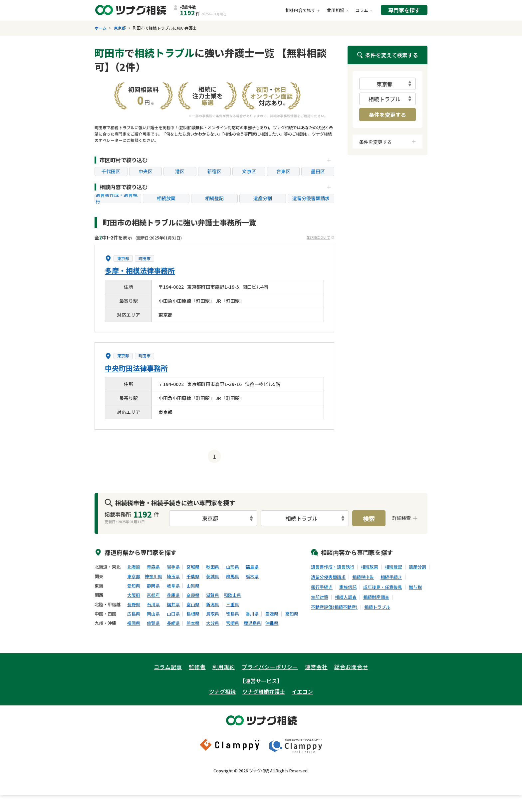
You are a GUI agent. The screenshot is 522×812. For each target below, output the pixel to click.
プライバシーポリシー (270, 667)
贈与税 (415, 587)
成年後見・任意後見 (383, 587)
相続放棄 (166, 198)
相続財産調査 (376, 597)
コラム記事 (168, 667)
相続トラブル (377, 607)
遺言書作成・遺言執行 (117, 199)
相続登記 (214, 198)
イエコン (302, 691)
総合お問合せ (351, 667)
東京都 (120, 28)
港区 (180, 171)
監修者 (197, 667)
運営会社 (316, 667)
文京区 (249, 171)
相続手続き (391, 577)
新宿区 (214, 171)
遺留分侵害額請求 (311, 198)
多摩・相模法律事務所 (140, 270)
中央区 (145, 171)
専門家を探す (404, 10)
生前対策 (320, 597)
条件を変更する (388, 115)
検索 (369, 518)
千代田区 (111, 171)
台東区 (283, 171)
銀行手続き (322, 587)
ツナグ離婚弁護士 (264, 691)
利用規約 (224, 667)
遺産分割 (263, 198)
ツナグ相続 (222, 691)
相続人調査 (346, 597)
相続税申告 (363, 577)
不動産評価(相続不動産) (334, 607)
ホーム (101, 28)
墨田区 (318, 171)
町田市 (144, 258)
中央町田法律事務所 (136, 368)
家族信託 (348, 587)
